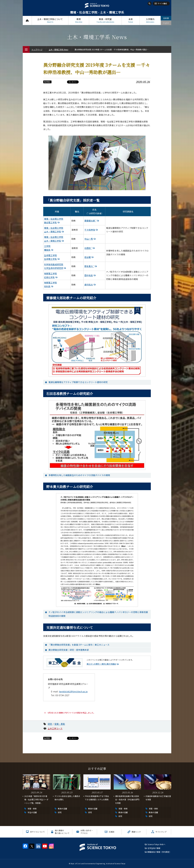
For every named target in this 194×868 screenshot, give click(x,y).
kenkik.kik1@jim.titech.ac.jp (73, 691)
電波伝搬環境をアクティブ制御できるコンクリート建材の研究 (78, 382)
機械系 (47, 250)
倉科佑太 (89, 285)
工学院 (47, 246)
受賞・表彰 (60, 724)
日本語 (166, 18)
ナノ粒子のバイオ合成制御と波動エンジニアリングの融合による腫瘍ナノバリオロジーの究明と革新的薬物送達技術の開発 (98, 614)
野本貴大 (89, 266)
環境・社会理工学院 (54, 219)
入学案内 (150, 20)
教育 (79, 20)
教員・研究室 (105, 20)
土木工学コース (55, 728)
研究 (50, 724)
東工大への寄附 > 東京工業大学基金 (101, 664)
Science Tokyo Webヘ (156, 844)
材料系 (47, 286)
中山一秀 (89, 239)
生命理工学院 (50, 255)
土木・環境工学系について (50, 20)
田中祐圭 (89, 275)
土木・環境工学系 (53, 232)
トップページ (27, 20)
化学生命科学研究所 (54, 268)
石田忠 (88, 248)
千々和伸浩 (90, 230)
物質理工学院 (50, 273)
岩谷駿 (88, 257)
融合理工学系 (50, 222)
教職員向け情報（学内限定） (159, 852)
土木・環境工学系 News (59, 49)
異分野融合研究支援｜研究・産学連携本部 (69, 650)
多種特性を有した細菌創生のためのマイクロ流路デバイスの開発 (79, 475)
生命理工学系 (50, 259)
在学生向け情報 (154, 848)
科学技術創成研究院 (54, 264)
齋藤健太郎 (90, 221)
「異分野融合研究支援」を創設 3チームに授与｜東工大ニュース (79, 645)
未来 (131, 20)
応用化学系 (49, 277)
